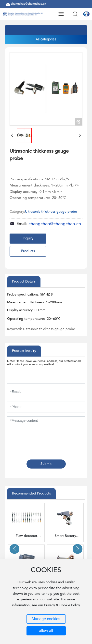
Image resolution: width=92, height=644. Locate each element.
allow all (46, 631)
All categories (46, 39)
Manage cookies (46, 619)
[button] (14, 549)
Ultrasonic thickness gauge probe (51, 212)
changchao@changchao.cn (25, 4)
